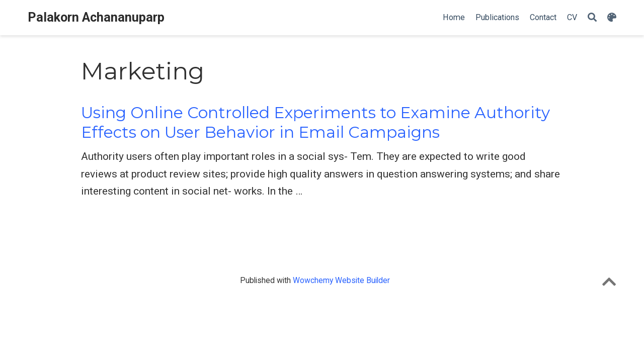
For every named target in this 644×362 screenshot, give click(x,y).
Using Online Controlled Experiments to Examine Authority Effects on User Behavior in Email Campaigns (315, 122)
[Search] (592, 18)
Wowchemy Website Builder (341, 280)
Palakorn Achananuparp (96, 17)
